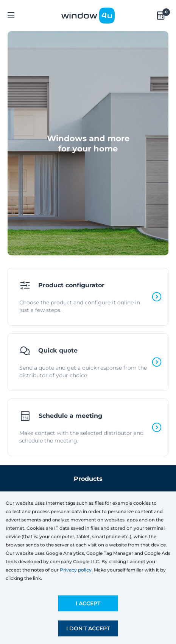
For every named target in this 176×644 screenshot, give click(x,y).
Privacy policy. (76, 570)
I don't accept (88, 628)
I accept (88, 603)
